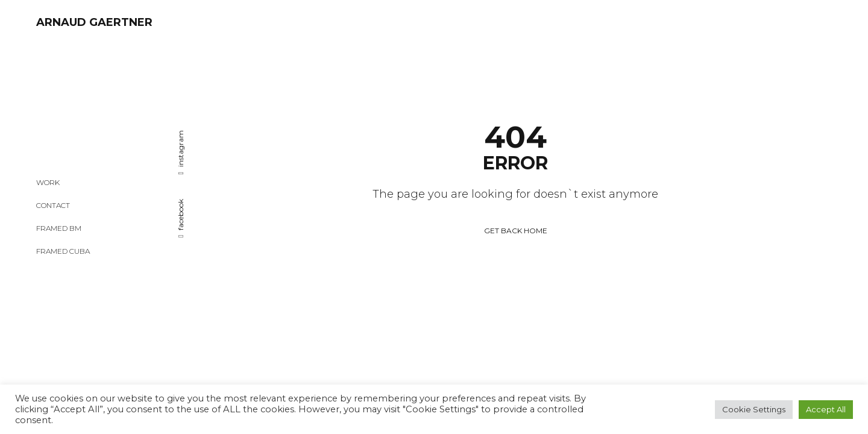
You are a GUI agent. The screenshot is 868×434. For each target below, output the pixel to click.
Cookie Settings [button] (754, 409)
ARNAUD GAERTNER (94, 22)
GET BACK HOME (516, 177)
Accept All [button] (826, 409)
